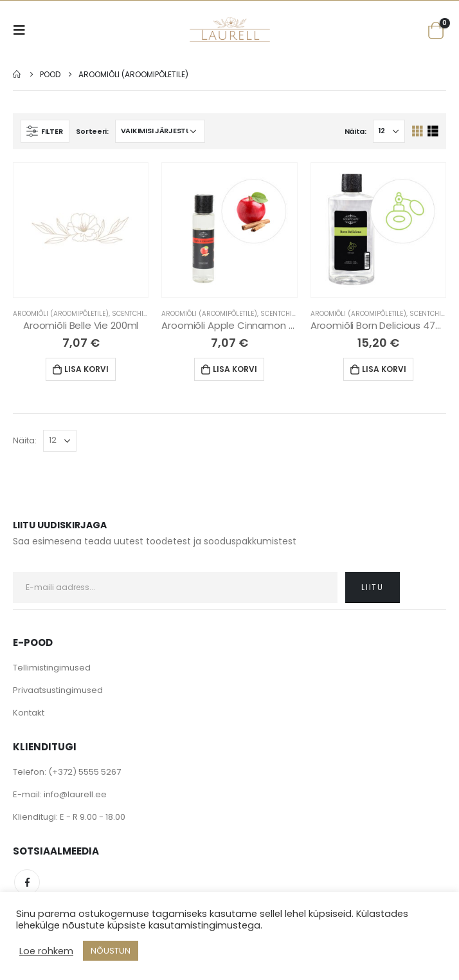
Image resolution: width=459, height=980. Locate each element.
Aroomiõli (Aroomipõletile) (61, 314)
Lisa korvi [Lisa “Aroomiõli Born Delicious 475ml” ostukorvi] (384, 369)
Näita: (355, 131)
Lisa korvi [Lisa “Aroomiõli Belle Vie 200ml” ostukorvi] (86, 369)
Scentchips (132, 314)
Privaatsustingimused (58, 690)
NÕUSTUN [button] (111, 951)
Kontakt (29, 713)
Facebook (27, 882)
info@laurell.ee (75, 794)
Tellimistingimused (52, 668)
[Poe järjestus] (160, 131)
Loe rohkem (46, 951)
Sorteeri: (92, 131)
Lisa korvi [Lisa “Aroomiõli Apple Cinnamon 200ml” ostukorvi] (235, 369)
